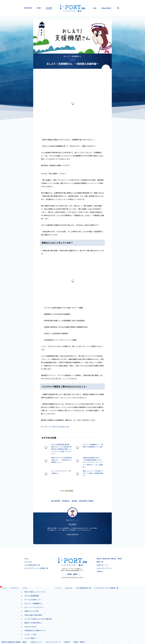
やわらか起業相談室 (32, 596)
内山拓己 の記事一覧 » (72, 534)
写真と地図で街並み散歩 (33, 615)
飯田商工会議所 (86, 501)
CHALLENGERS (106, 8)
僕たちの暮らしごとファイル (35, 592)
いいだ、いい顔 (30, 634)
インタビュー (14, 588)
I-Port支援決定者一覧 (32, 565)
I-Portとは (28, 562)
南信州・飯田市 (73, 574)
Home (26, 559)
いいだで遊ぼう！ (31, 638)
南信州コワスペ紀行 (32, 611)
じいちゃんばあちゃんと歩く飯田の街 (38, 619)
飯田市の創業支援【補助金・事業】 (110, 559)
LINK (95, 8)
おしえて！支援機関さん (72, 56)
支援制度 (56, 501)
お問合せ (100, 571)
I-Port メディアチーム (104, 568)
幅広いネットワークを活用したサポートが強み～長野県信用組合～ (93, 473)
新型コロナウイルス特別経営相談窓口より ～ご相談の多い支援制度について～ (61, 460)
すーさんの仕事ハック (33, 600)
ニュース (58, 588)
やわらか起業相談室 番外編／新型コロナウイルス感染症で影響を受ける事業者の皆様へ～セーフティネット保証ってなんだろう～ (61, 449)
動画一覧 (100, 562)
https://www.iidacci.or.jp (61, 427)
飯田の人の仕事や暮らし (33, 623)
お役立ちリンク (102, 565)
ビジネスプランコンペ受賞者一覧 (36, 568)
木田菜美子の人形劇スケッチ (35, 630)
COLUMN (49, 8)
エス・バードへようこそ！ (34, 607)
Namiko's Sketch (30, 627)
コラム (25, 588)
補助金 (66, 501)
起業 (74, 501)
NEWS (39, 8)
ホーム (4, 588)
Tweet (62, 491)
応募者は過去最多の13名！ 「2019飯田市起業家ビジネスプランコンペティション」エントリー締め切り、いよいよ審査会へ (93, 462)
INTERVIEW (28, 8)
